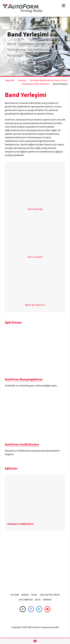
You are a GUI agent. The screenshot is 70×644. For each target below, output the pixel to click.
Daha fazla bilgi (35, 209)
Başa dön (10, 80)
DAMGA (25, 595)
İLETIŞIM (15, 595)
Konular (22, 80)
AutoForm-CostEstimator (22, 444)
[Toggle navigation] (64, 5)
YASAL (34, 595)
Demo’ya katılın (35, 257)
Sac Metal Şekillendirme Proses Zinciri (49, 80)
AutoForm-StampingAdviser (24, 379)
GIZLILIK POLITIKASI (50, 595)
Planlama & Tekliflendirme (20, 524)
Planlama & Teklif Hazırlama (35, 84)
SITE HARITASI (26, 600)
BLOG (38, 600)
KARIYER (47, 600)
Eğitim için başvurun (35, 305)
